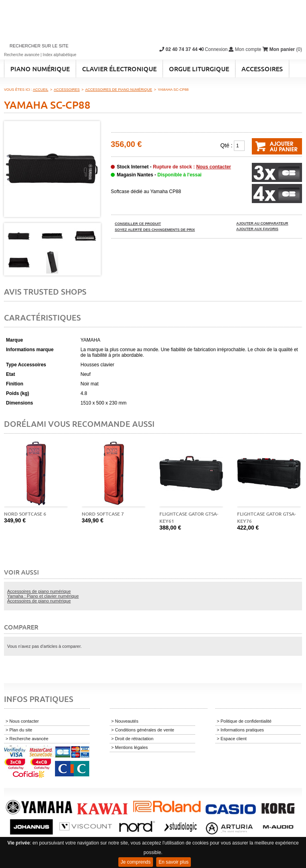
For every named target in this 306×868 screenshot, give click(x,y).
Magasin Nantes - (159, 175)
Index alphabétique (60, 55)
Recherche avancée (22, 55)
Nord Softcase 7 (103, 514)
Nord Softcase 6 (25, 514)
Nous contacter (213, 167)
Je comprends (136, 862)
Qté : (226, 145)
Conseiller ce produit (138, 224)
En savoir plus (174, 862)
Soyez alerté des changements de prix (155, 230)
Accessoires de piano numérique (39, 591)
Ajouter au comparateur (262, 223)
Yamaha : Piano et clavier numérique (43, 596)
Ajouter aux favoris (257, 229)
